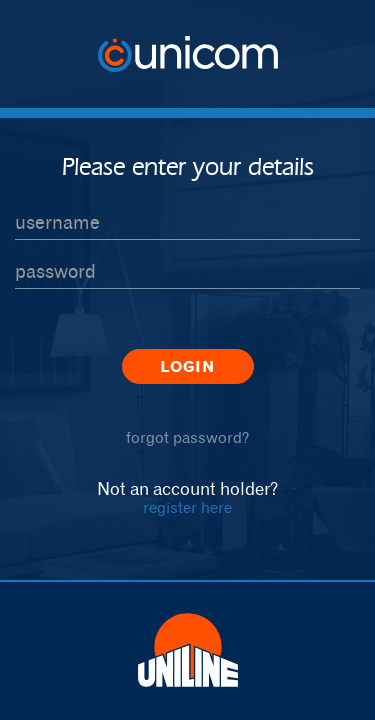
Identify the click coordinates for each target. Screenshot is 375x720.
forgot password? (187, 437)
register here (187, 507)
